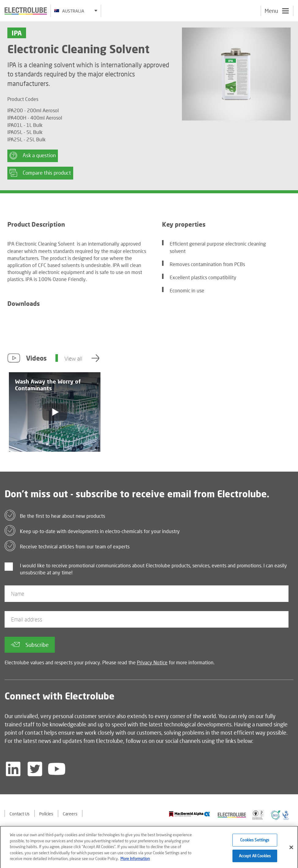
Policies (46, 814)
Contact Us (20, 814)
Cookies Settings (255, 842)
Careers (70, 814)
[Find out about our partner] (189, 814)
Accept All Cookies (255, 858)
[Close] (291, 849)
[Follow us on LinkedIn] (13, 769)
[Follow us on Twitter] (35, 769)
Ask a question (33, 156)
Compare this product (40, 173)
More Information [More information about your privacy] (135, 861)
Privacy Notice (152, 662)
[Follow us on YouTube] (57, 769)
